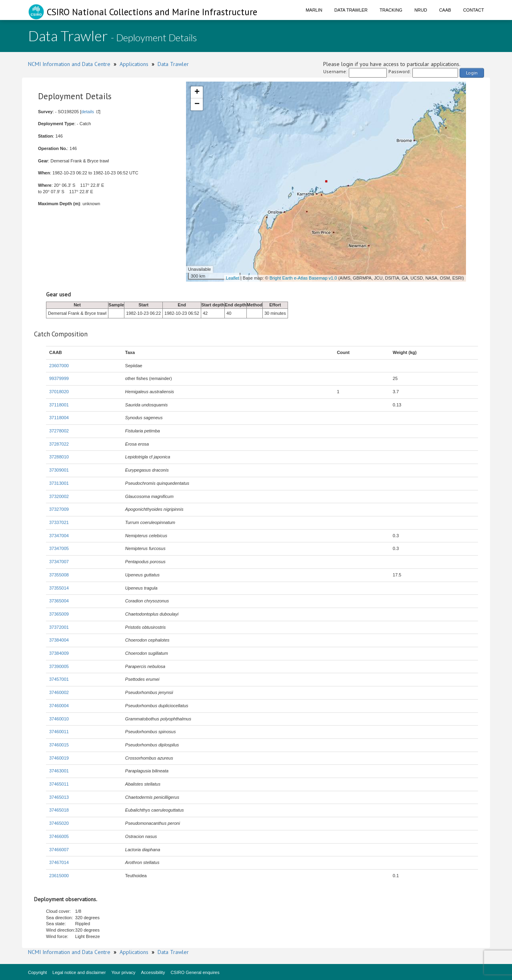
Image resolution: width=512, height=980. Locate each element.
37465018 (59, 810)
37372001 (59, 627)
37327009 (59, 509)
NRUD (421, 10)
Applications (134, 64)
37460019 (59, 758)
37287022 (59, 444)
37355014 (59, 588)
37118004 (59, 418)
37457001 (59, 679)
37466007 (59, 850)
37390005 (59, 666)
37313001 (59, 483)
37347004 (59, 536)
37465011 (59, 784)
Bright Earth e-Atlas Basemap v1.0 (303, 278)
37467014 (59, 862)
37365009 (59, 614)
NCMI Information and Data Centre (69, 64)
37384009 (59, 653)
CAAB (445, 10)
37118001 (59, 405)
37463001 (59, 771)
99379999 (59, 378)
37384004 (59, 640)
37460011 (59, 732)
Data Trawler (351, 10)
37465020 (59, 823)
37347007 (59, 562)
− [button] (197, 104)
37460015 (59, 745)
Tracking (391, 10)
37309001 (59, 470)
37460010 (59, 719)
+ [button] (197, 92)
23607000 (59, 366)
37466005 (59, 836)
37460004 (59, 706)
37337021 (59, 522)
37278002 (59, 431)
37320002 (59, 496)
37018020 (59, 392)
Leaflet (233, 278)
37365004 (59, 601)
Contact (474, 10)
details (88, 112)
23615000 (59, 876)
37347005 (59, 548)
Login (472, 73)
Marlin (314, 10)
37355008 (59, 575)
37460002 (59, 692)
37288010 (59, 457)
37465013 (59, 797)
